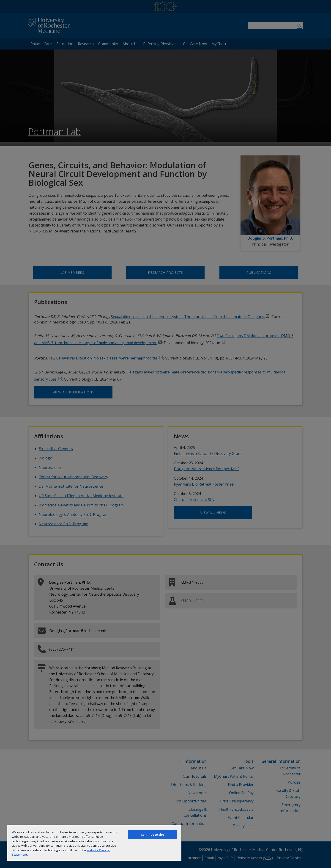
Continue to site (152, 835)
